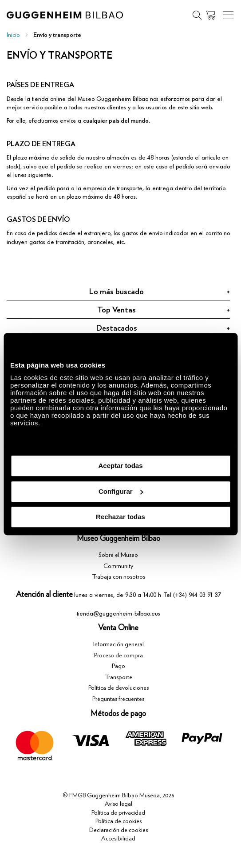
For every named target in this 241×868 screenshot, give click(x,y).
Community (118, 566)
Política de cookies (119, 821)
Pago (119, 666)
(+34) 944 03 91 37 (197, 595)
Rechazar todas (120, 517)
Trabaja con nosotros (119, 577)
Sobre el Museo (118, 555)
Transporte (119, 677)
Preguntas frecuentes (118, 699)
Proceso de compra (119, 656)
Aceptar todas (120, 466)
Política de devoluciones (119, 688)
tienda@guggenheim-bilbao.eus (119, 614)
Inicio (13, 35)
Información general (119, 644)
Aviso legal (119, 804)
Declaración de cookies (119, 830)
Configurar (121, 491)
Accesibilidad (118, 839)
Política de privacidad (118, 813)
